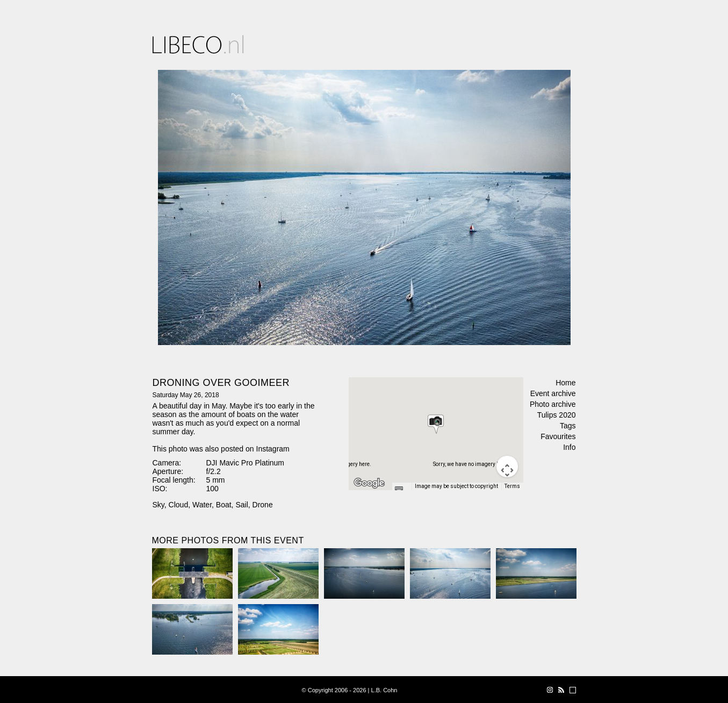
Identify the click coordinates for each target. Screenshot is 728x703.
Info (569, 447)
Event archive (553, 393)
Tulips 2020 (557, 415)
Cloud (179, 505)
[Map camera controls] (507, 467)
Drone (263, 505)
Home (565, 383)
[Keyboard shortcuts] (401, 490)
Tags (568, 426)
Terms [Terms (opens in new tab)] (512, 486)
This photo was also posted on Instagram (221, 449)
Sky (158, 505)
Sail (242, 505)
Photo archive (553, 404)
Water (202, 505)
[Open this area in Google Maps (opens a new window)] (369, 483)
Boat (224, 505)
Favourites (558, 436)
